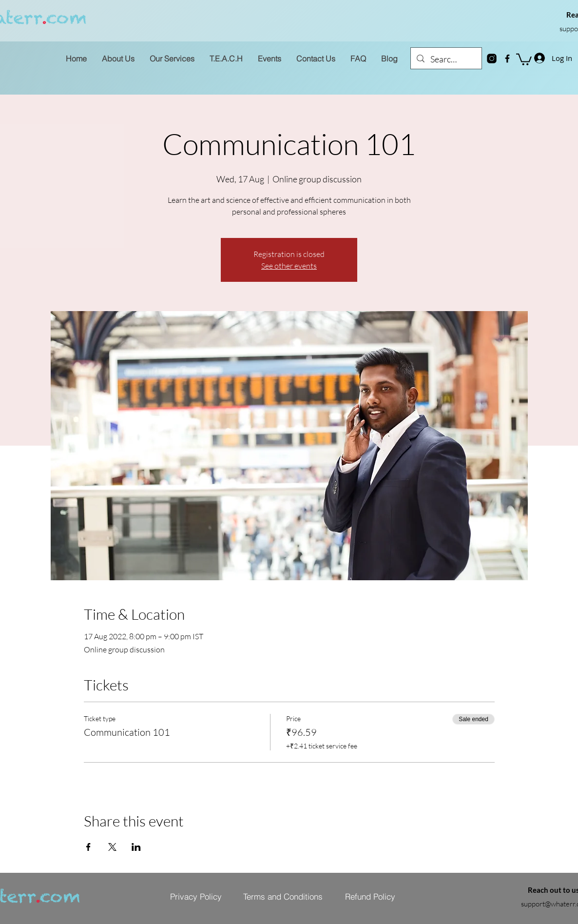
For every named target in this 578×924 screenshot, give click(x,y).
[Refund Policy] (370, 896)
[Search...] (446, 59)
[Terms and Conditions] (283, 896)
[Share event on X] (112, 847)
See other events (289, 266)
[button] (524, 59)
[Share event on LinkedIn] (136, 847)
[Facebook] (507, 59)
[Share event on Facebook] (88, 847)
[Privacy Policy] (196, 896)
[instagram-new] (492, 59)
